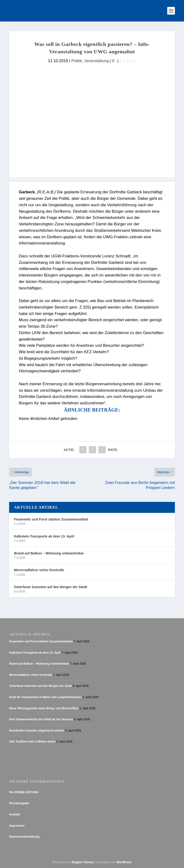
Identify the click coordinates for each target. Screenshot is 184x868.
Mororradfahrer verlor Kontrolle (39, 570)
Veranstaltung (96, 61)
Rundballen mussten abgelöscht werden (37, 731)
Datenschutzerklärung (24, 837)
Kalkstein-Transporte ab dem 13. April (44, 536)
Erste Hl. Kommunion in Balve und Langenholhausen (45, 697)
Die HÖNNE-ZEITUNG (24, 792)
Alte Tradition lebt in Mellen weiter (32, 742)
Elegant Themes (83, 862)
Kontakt (14, 814)
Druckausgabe (19, 803)
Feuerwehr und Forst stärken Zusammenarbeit (51, 519)
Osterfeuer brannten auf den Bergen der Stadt (50, 587)
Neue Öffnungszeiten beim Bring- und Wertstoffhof (44, 708)
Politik (77, 61)
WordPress (124, 862)
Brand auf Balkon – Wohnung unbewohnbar (49, 553)
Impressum (17, 826)
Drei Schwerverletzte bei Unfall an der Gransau (41, 719)
